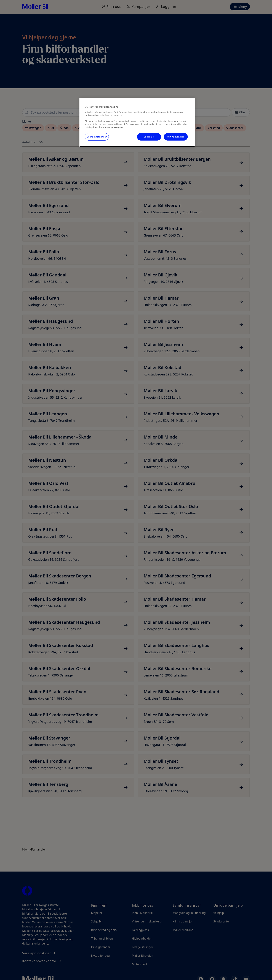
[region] (137, 122)
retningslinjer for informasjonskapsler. (104, 127)
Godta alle (149, 137)
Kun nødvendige (176, 137)
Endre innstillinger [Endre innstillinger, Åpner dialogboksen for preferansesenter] (97, 137)
